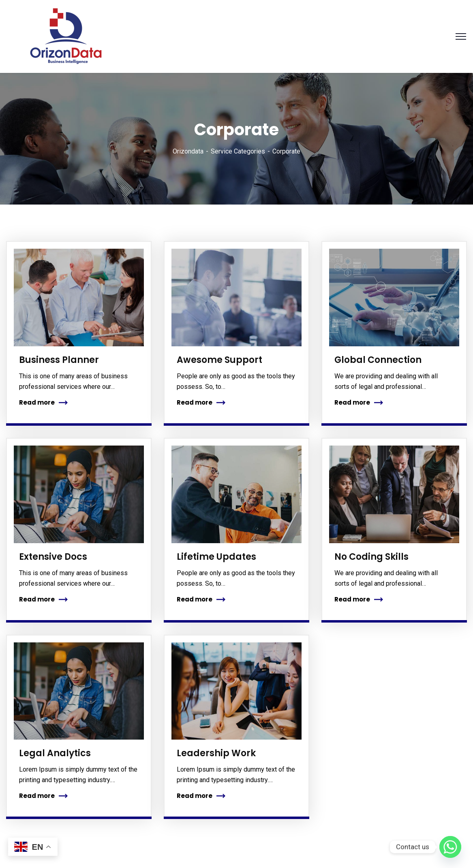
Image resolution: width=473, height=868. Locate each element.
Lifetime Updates (216, 557)
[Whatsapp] (450, 847)
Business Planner (59, 360)
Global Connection (378, 360)
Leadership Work (216, 753)
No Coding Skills (371, 557)
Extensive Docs (53, 557)
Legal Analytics (55, 753)
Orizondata (188, 151)
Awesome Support (219, 360)
